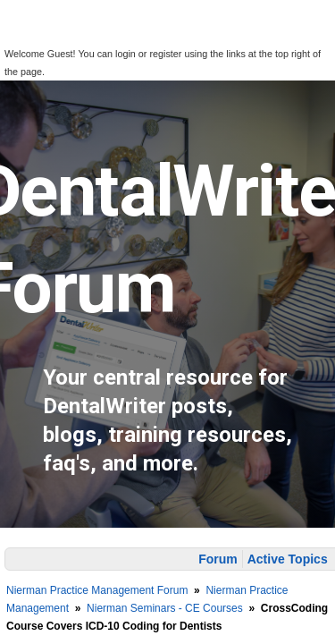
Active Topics (288, 559)
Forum (218, 559)
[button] (25, 37)
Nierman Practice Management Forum (97, 590)
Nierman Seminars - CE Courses (165, 608)
